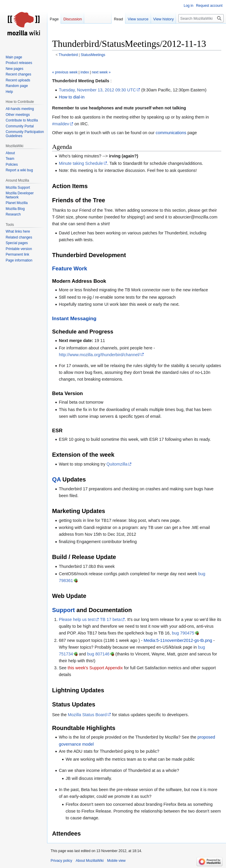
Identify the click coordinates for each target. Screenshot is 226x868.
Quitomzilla (117, 464)
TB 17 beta (110, 619)
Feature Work (70, 268)
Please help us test (77, 619)
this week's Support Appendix (95, 668)
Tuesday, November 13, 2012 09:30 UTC (97, 90)
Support (63, 610)
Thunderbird (68, 55)
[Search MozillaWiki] (201, 18)
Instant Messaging (74, 318)
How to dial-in (72, 97)
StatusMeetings (93, 55)
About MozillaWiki (90, 861)
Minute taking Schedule (81, 163)
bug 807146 (98, 654)
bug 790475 (183, 633)
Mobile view (116, 861)
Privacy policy (61, 861)
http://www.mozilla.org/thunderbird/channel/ (99, 355)
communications (171, 133)
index (85, 72)
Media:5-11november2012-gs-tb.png (178, 640)
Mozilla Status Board (87, 715)
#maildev (61, 124)
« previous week (65, 72)
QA (56, 479)
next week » (101, 72)
